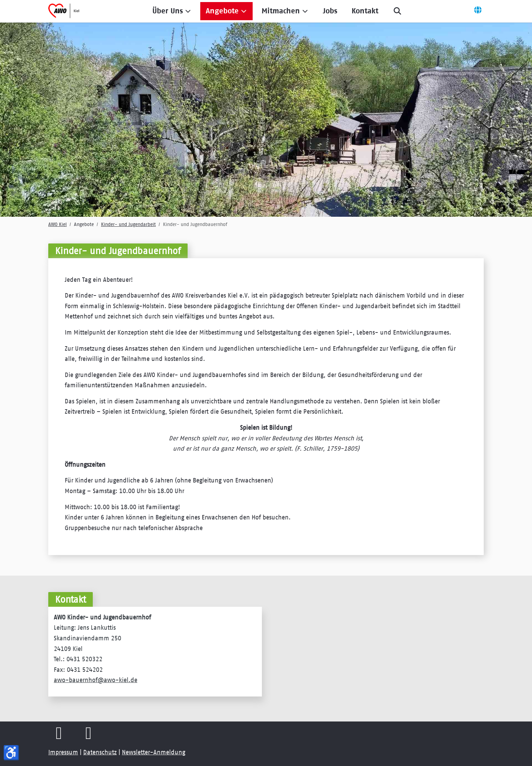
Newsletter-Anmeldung (154, 752)
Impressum (63, 752)
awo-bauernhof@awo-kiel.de (96, 680)
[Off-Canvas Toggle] (478, 11)
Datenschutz (100, 752)
